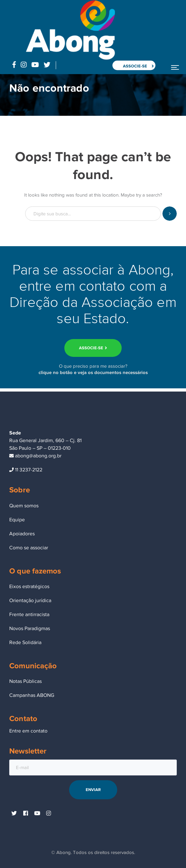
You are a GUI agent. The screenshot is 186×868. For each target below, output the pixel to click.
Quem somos (24, 506)
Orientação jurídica (30, 601)
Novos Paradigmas (30, 628)
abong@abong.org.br (35, 456)
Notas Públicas (25, 681)
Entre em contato (28, 731)
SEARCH (170, 214)
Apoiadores (22, 534)
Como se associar (29, 548)
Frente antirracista (29, 615)
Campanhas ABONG (32, 695)
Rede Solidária (25, 642)
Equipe (17, 520)
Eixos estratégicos (29, 587)
